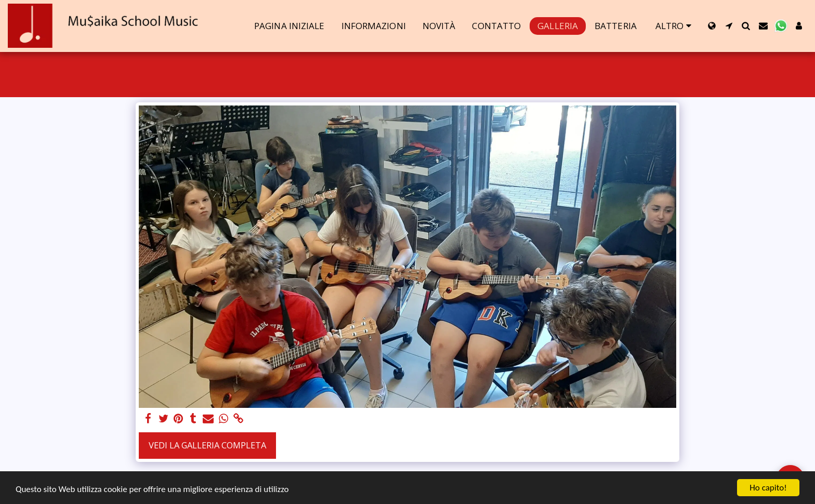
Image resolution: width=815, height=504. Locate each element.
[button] (729, 26)
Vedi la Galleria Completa (207, 445)
